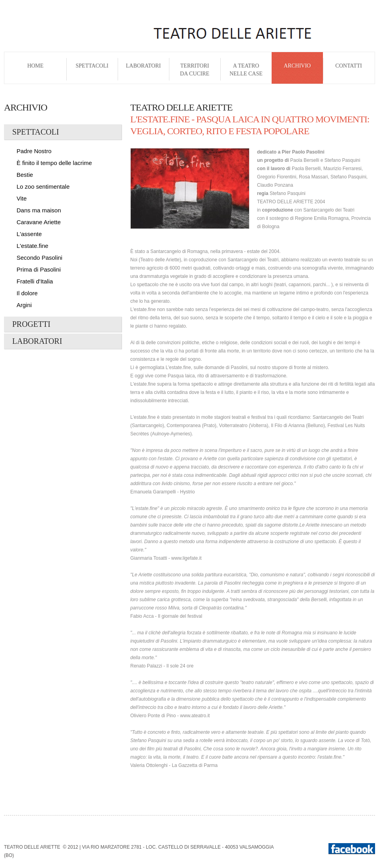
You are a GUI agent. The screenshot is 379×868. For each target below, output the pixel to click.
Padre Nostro (34, 151)
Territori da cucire (195, 70)
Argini (24, 305)
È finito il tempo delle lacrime (54, 163)
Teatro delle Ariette (32, 847)
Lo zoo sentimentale (43, 187)
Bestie (25, 175)
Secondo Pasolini (39, 258)
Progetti (31, 324)
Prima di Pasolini (39, 269)
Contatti (348, 70)
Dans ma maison (39, 210)
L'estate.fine (32, 246)
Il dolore (27, 293)
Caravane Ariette (39, 222)
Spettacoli (92, 70)
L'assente (29, 234)
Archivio (297, 70)
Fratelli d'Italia (35, 281)
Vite (22, 198)
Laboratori (143, 70)
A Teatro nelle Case (246, 70)
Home (35, 70)
